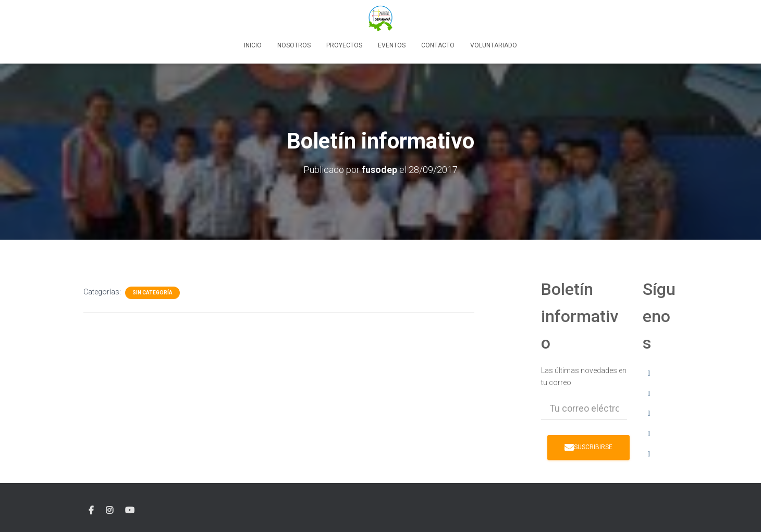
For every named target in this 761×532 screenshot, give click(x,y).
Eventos (392, 45)
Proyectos (344, 45)
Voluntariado (494, 45)
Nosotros (294, 45)
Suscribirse (588, 447)
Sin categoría (152, 293)
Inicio (253, 45)
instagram (109, 511)
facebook (91, 511)
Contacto (438, 45)
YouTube (130, 511)
